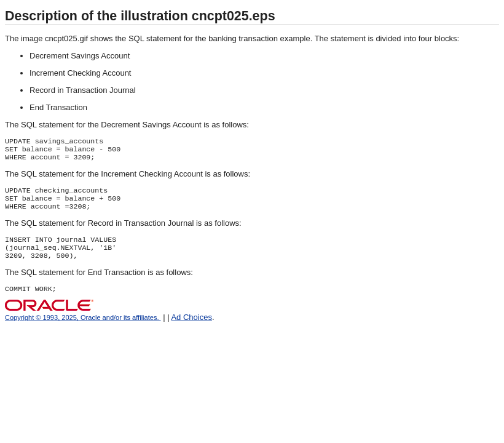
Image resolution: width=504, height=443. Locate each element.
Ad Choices (191, 329)
